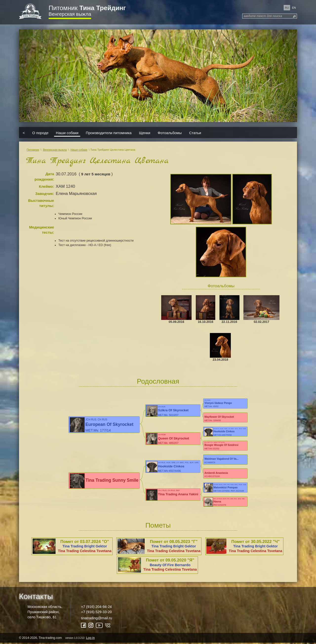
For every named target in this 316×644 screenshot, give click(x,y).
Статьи (195, 133)
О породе (40, 133)
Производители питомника (109, 133)
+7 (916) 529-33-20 (96, 613)
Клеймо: (46, 186)
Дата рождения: (44, 177)
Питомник (87, 8)
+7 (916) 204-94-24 (96, 607)
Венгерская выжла (70, 14)
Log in (90, 639)
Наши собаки (67, 133)
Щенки (145, 133)
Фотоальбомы (170, 133)
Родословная (158, 381)
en (294, 8)
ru (287, 8)
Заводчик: (45, 194)
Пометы (158, 526)
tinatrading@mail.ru (97, 619)
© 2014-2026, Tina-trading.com (57, 639)
